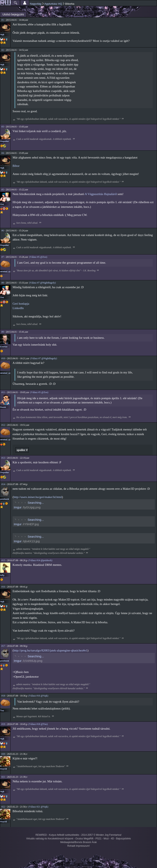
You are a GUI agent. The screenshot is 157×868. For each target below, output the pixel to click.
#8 (3, 283)
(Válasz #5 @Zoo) (38, 257)
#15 (3, 560)
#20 (3, 754)
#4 (3, 153)
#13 (3, 458)
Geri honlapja (21, 304)
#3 (3, 127)
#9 (3, 332)
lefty (2, 575)
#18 (3, 696)
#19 (3, 724)
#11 (3, 392)
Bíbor (16, 166)
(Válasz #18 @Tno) (38, 724)
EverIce (4, 347)
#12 (3, 425)
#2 (3, 50)
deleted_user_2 (8, 440)
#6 (3, 231)
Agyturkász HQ (53, 4)
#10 (3, 358)
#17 (3, 646)
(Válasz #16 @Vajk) (38, 696)
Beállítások (25, 3)
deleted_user (6, 272)
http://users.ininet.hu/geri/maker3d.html (38, 497)
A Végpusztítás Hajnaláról (101, 194)
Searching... (36, 503)
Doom (3, 407)
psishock (5, 499)
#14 (3, 484)
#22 (3, 807)
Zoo (2, 204)
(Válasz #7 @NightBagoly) (43, 283)
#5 (3, 190)
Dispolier (5, 141)
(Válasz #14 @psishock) (40, 560)
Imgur (18, 507)
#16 (3, 587)
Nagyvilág (36, 4)
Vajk (2, 35)
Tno (2, 711)
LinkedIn (18, 308)
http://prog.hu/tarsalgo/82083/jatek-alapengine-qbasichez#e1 (50, 650)
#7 (3, 257)
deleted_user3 (7, 373)
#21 (3, 777)
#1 (3, 20)
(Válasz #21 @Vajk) (38, 807)
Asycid (4, 769)
